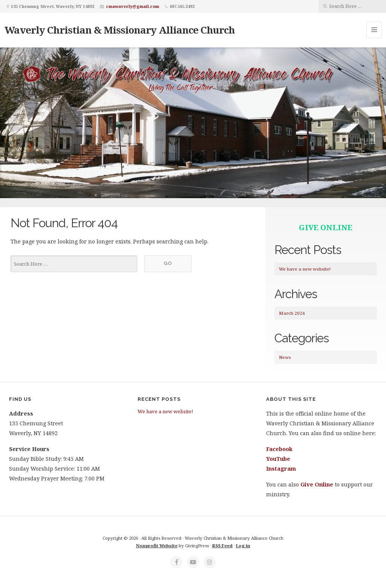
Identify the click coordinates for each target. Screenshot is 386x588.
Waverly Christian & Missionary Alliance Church (120, 30)
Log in (243, 546)
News (285, 357)
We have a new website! (305, 269)
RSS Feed (222, 546)
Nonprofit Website (157, 546)
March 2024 (292, 313)
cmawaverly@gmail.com (132, 6)
